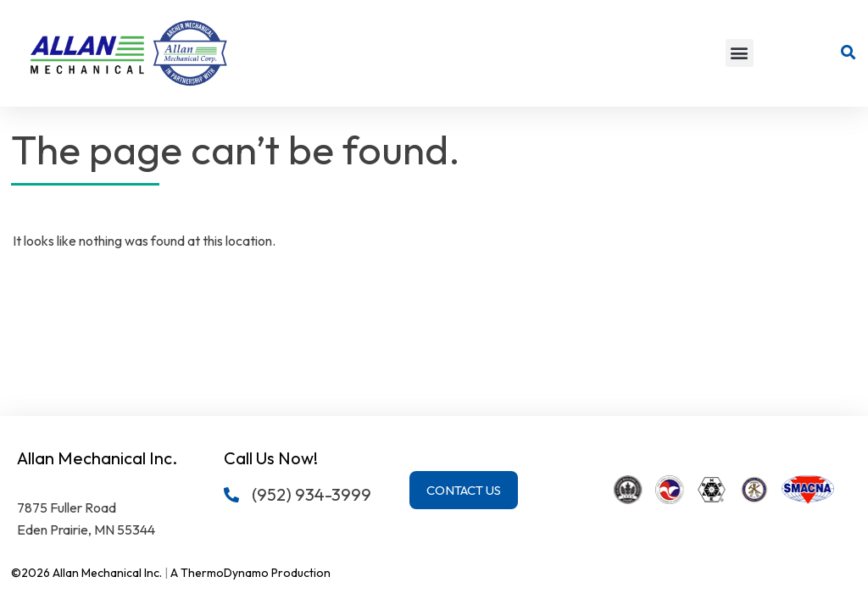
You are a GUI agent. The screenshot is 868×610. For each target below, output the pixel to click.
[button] (740, 53)
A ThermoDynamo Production (250, 573)
